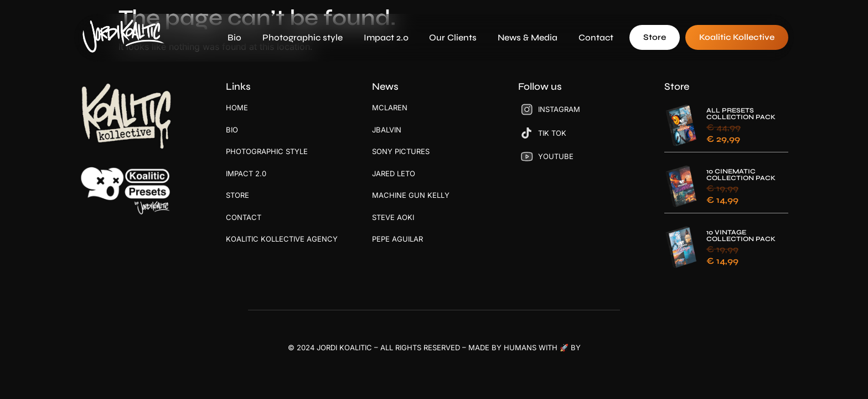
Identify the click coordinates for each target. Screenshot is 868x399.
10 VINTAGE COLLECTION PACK (741, 236)
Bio (234, 37)
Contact (596, 37)
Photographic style (303, 37)
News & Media (528, 37)
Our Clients (453, 37)
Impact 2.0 (386, 37)
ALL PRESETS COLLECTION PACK (741, 114)
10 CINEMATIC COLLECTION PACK (741, 175)
